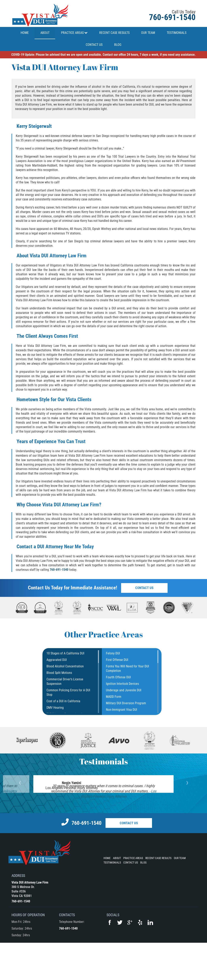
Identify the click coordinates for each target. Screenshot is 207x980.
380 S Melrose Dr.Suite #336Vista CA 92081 (23, 928)
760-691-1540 (172, 17)
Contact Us (144, 588)
